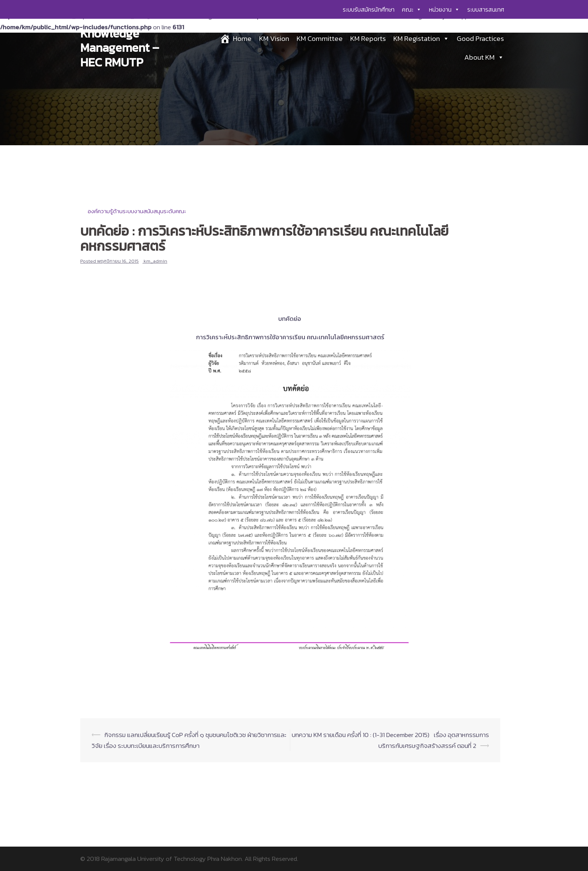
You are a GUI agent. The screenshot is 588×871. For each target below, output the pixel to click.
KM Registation (421, 38)
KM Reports (368, 38)
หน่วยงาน (444, 9)
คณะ (412, 9)
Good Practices (480, 38)
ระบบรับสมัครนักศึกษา (369, 9)
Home (242, 38)
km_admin (155, 261)
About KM (484, 57)
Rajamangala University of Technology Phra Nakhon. (172, 859)
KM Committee (320, 38)
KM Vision (274, 38)
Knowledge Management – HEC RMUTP (120, 48)
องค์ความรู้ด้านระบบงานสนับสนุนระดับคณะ (137, 211)
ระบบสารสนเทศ (486, 9)
